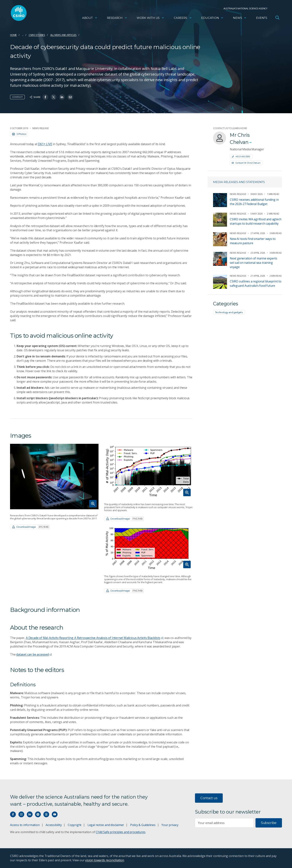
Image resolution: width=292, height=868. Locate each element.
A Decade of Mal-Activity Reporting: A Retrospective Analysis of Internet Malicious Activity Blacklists (95, 638)
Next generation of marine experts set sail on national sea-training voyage (254, 263)
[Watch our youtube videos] (55, 814)
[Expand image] (54, 477)
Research (117, 18)
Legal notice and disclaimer (106, 825)
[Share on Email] (70, 97)
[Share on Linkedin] (62, 97)
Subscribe (269, 823)
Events (262, 18)
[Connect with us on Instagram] (21, 814)
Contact (17, 97)
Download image (31, 527)
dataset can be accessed (34, 654)
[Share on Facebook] (45, 97)
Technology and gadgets (229, 312)
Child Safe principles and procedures (120, 832)
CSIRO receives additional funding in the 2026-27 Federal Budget (254, 202)
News (240, 18)
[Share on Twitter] (54, 97)
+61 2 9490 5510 (241, 156)
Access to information (25, 825)
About (90, 18)
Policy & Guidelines (143, 825)
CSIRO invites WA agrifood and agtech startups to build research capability (256, 221)
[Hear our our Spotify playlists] (38, 814)
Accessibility (54, 825)
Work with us (150, 18)
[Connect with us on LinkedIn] (30, 814)
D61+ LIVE (45, 144)
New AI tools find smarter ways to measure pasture (253, 241)
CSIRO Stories (37, 35)
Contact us (209, 798)
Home (13, 35)
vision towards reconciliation (105, 860)
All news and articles (64, 35)
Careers (183, 18)
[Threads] (46, 814)
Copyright (75, 825)
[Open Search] (277, 18)
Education (212, 18)
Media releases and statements (239, 182)
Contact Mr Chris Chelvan (246, 163)
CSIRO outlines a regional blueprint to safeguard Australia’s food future (256, 283)
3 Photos (19, 134)
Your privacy (170, 825)
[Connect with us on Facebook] (13, 814)
